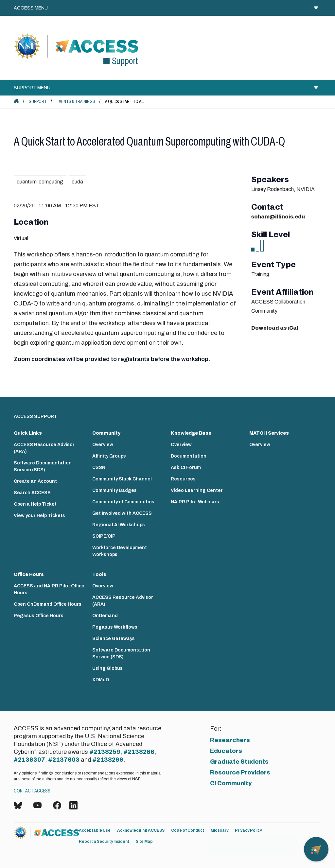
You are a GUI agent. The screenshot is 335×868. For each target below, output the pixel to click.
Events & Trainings (76, 102)
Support (38, 102)
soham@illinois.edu (278, 217)
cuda (77, 182)
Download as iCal (275, 328)
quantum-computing (40, 182)
